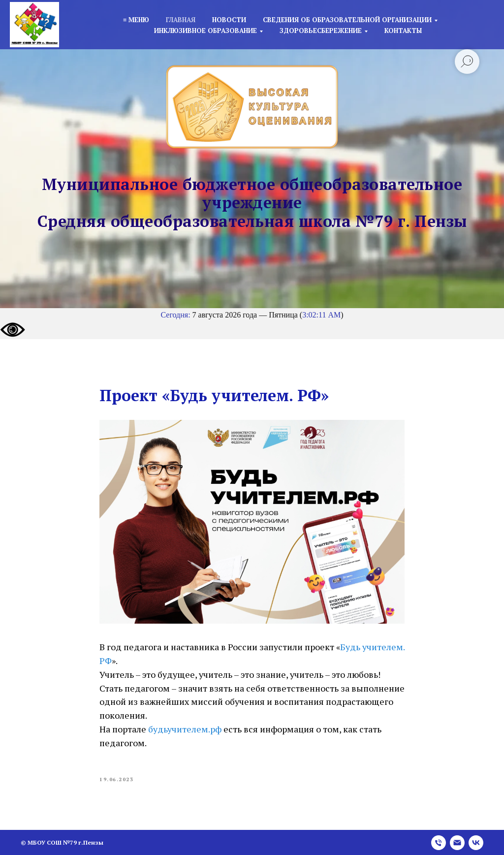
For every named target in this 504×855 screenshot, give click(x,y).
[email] (457, 843)
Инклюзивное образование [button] (205, 31)
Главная (181, 20)
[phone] (439, 843)
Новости (229, 20)
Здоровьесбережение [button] (321, 31)
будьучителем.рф (185, 729)
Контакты (403, 31)
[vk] (476, 843)
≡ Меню (136, 20)
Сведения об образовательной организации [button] (347, 20)
